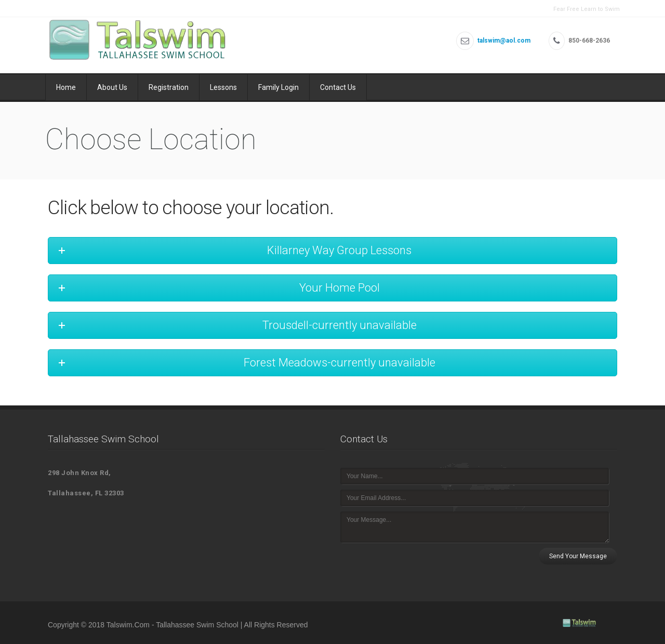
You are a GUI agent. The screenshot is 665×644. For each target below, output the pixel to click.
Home (66, 87)
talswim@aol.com (504, 41)
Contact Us (338, 87)
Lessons (223, 87)
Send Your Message (578, 556)
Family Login (278, 87)
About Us (112, 87)
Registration (169, 87)
